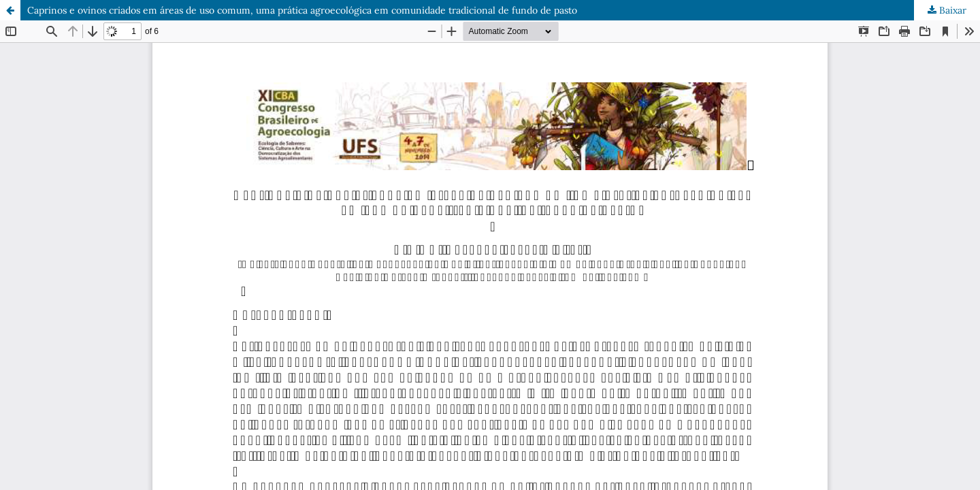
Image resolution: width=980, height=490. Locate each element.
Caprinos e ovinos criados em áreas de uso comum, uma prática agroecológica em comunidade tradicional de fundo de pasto (302, 10)
